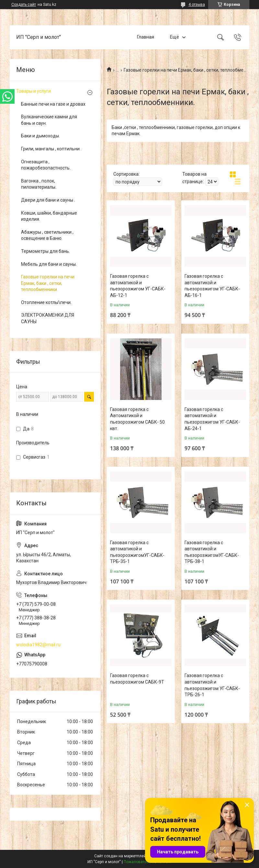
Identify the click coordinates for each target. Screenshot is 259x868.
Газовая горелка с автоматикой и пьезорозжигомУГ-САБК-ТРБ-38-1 (212, 552)
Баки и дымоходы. (40, 136)
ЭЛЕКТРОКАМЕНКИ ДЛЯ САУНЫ (48, 318)
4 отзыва (197, 5)
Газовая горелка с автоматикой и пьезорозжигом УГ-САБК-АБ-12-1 (138, 286)
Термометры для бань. (45, 251)
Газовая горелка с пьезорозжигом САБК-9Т (137, 679)
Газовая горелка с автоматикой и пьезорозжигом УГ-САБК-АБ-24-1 (212, 419)
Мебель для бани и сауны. (49, 264)
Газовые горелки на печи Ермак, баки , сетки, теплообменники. (48, 283)
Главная (146, 37)
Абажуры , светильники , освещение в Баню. (47, 235)
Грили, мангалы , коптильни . (51, 149)
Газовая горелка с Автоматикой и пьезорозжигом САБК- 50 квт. (137, 419)
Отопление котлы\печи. (46, 302)
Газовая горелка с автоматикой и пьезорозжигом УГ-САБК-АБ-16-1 (212, 286)
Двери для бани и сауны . (48, 200)
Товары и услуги (34, 91)
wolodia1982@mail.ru (38, 645)
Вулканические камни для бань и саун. (49, 120)
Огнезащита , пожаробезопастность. (46, 165)
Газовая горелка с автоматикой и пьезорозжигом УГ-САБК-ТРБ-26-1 (212, 685)
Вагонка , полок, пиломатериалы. (39, 184)
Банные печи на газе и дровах (53, 104)
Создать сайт (24, 5)
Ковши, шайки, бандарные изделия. (49, 216)
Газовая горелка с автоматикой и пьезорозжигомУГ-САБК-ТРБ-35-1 (137, 552)
